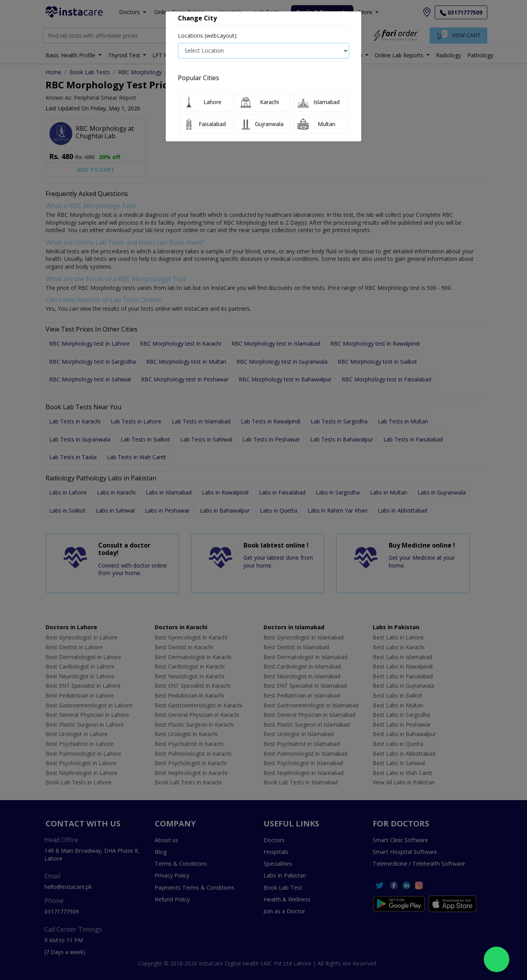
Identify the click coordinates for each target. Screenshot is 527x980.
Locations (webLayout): (208, 36)
